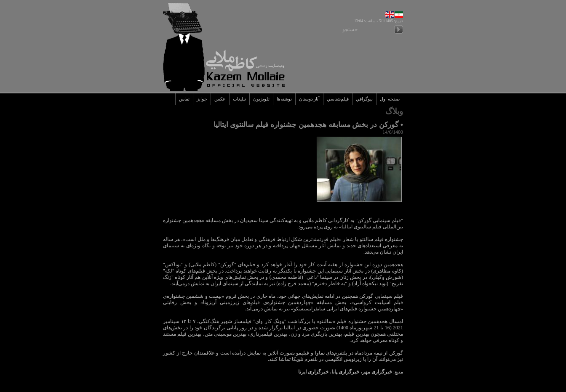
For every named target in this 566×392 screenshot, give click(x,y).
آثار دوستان (310, 99)
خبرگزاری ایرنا (313, 372)
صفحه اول (390, 99)
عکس (220, 99)
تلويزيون (261, 99)
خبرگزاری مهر (377, 372)
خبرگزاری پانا (345, 372)
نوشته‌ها (284, 99)
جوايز (202, 99)
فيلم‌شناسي (338, 99)
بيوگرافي (364, 99)
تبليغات (239, 99)
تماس (184, 99)
